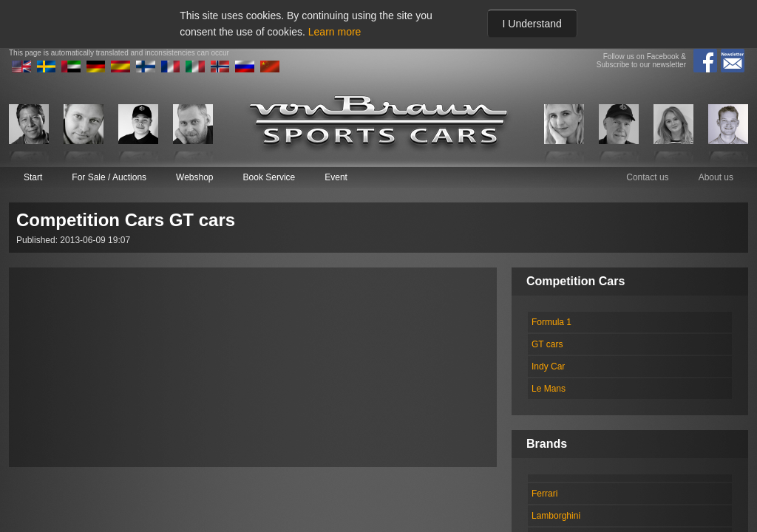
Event (336, 177)
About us (716, 177)
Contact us (647, 177)
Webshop (194, 177)
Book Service (269, 177)
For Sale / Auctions (109, 177)
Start (33, 177)
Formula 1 (551, 322)
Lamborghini (556, 516)
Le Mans (549, 389)
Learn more (335, 32)
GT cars (547, 344)
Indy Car (548, 366)
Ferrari (544, 494)
